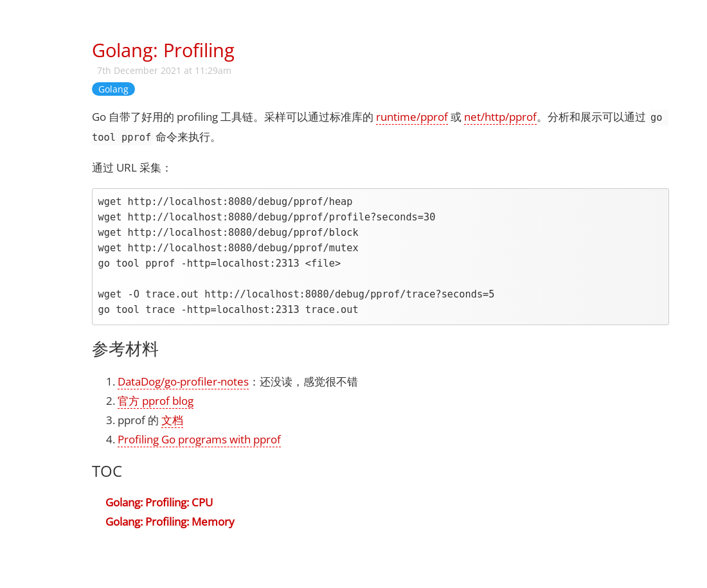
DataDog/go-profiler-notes (183, 381)
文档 (172, 420)
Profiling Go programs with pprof (199, 439)
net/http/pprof (500, 117)
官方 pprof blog (156, 401)
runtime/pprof (412, 117)
